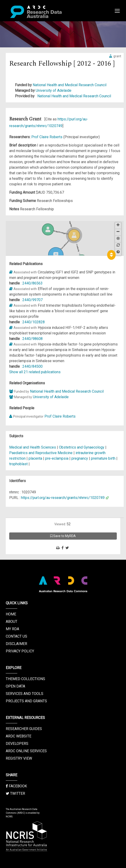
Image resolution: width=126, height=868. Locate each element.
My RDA (12, 629)
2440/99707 (32, 300)
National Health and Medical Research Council (70, 85)
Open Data (15, 686)
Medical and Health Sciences (33, 447)
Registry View (19, 758)
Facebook (16, 786)
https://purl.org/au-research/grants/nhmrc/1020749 (63, 498)
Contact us (16, 636)
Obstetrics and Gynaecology (82, 447)
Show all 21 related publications (35, 372)
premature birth (103, 458)
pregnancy (80, 458)
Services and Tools (25, 694)
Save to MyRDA (63, 536)
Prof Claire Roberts (47, 137)
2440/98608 (32, 339)
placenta (35, 458)
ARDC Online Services (26, 751)
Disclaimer (16, 644)
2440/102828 (34, 322)
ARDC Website (19, 736)
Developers (17, 744)
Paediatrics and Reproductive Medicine (41, 453)
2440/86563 (32, 283)
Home (11, 614)
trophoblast (18, 464)
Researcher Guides (24, 729)
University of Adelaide (54, 90)
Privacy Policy (20, 651)
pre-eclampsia (57, 458)
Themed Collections (25, 679)
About (12, 622)
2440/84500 (32, 366)
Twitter (15, 793)
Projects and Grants (26, 701)
